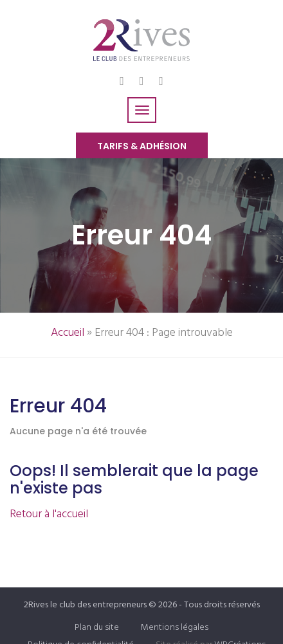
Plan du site (97, 628)
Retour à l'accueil (49, 514)
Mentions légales (175, 628)
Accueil (68, 333)
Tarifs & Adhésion (142, 146)
